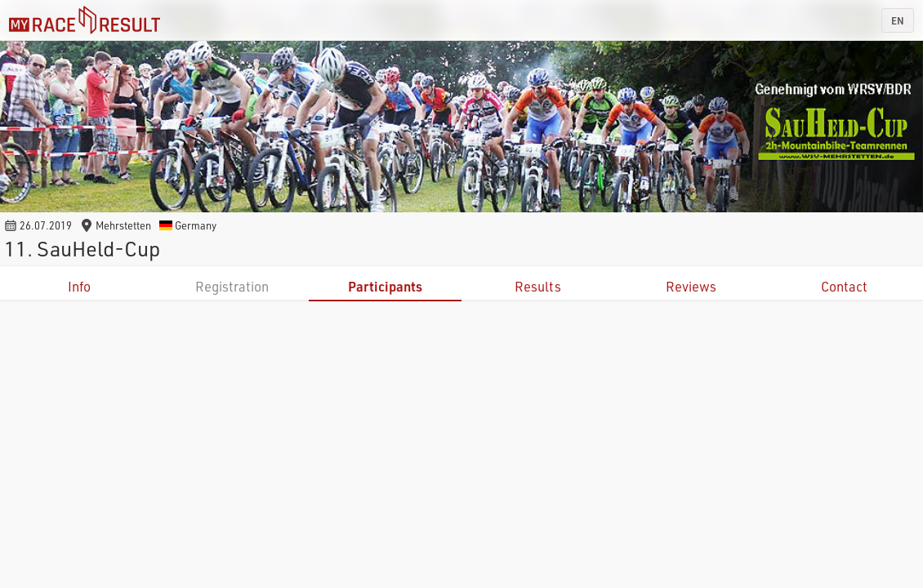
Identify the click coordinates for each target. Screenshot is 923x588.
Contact (844, 286)
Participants (385, 286)
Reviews (691, 286)
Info (79, 286)
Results (538, 286)
